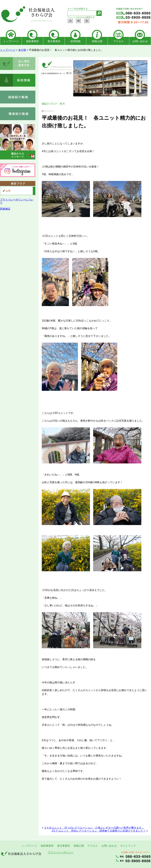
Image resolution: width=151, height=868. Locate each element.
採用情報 (75, 41)
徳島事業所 (32, 41)
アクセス (119, 41)
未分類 (22, 50)
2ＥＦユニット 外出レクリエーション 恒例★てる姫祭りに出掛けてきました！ (99, 831)
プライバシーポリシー (61, 853)
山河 (8, 191)
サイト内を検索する (78, 9)
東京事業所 (54, 41)
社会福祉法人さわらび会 (27, 15)
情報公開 (97, 41)
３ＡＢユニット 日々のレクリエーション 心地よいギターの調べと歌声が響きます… (94, 828)
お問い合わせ (140, 41)
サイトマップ (128, 846)
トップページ (11, 41)
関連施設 (5, 209)
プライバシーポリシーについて (17, 201)
